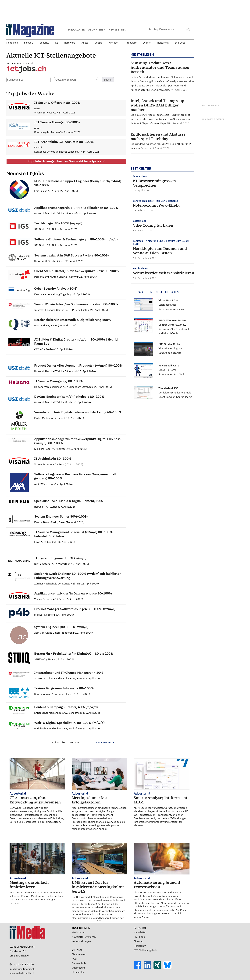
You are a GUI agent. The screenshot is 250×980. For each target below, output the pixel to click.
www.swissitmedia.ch (22, 973)
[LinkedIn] (149, 968)
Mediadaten (79, 932)
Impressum (78, 968)
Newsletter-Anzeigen (84, 937)
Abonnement (79, 954)
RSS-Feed (139, 937)
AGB (74, 959)
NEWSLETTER (117, 30)
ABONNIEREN (97, 30)
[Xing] (158, 968)
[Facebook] (139, 968)
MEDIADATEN (77, 30)
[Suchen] (188, 30)
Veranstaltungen (81, 941)
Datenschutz (79, 963)
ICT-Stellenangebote (146, 950)
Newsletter (140, 932)
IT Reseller (78, 972)
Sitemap (139, 941)
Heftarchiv (140, 946)
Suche (150, 36)
